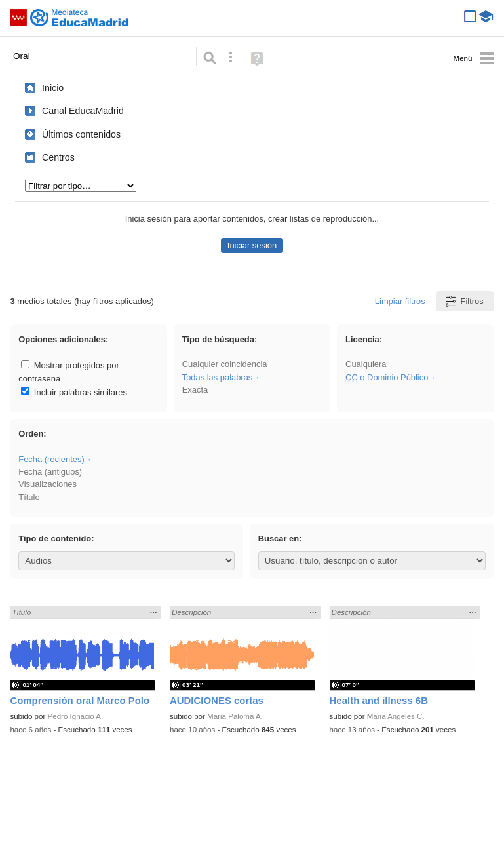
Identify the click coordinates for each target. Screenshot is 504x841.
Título (29, 497)
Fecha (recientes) (51, 459)
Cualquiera (366, 364)
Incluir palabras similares (74, 392)
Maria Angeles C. (396, 716)
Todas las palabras (218, 377)
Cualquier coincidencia (225, 364)
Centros (58, 157)
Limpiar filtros (400, 301)
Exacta (195, 390)
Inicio (53, 88)
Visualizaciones (48, 484)
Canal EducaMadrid (83, 111)
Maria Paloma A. (235, 716)
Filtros (464, 301)
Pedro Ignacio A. (76, 716)
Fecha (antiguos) (50, 472)
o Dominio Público (387, 377)
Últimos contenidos (81, 134)
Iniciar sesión (252, 245)
